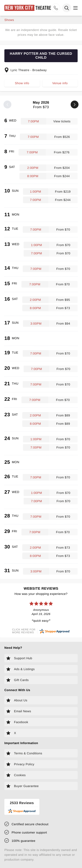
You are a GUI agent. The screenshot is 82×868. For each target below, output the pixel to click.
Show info (22, 83)
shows (9, 20)
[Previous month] (7, 104)
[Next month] (75, 104)
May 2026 (41, 105)
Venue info (60, 83)
